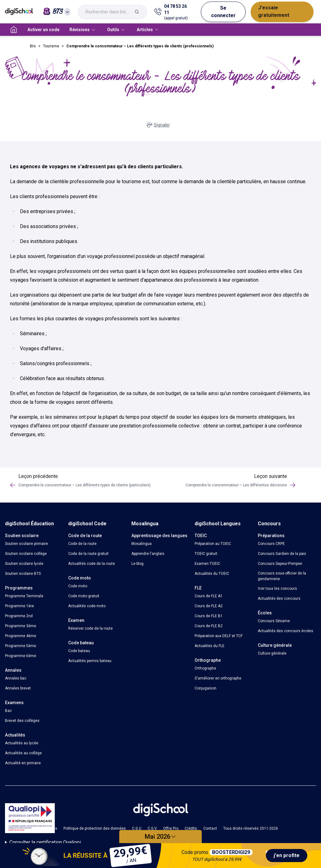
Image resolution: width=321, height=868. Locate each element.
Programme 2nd (19, 616)
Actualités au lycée (22, 743)
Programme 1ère (19, 606)
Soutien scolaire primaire (26, 544)
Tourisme (51, 46)
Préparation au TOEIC (213, 544)
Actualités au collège (23, 753)
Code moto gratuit (84, 596)
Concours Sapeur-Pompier (280, 564)
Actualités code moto (87, 606)
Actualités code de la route (92, 564)
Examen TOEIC (207, 564)
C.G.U (137, 828)
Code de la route (82, 544)
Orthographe (205, 668)
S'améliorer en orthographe (218, 678)
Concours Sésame (274, 621)
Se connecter (223, 12)
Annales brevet (18, 688)
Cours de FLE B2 (209, 626)
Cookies (50, 828)
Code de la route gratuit (88, 554)
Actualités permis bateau (90, 661)
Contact (210, 828)
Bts (33, 46)
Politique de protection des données (95, 828)
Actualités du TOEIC (212, 574)
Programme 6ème (21, 656)
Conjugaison (205, 688)
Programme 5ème (21, 646)
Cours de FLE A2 (209, 606)
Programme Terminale (24, 596)
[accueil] (14, 30)
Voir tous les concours (277, 589)
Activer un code (43, 30)
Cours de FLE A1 (209, 596)
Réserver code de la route (90, 628)
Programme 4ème (21, 636)
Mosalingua (142, 544)
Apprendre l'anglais (148, 554)
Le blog (137, 564)
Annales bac (16, 678)
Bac (8, 711)
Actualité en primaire (23, 763)
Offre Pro (171, 828)
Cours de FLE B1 (209, 616)
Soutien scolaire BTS (23, 574)
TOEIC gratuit (206, 554)
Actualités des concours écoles (286, 631)
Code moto (78, 586)
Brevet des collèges (22, 721)
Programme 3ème (21, 626)
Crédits (191, 828)
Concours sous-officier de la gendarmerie (282, 576)
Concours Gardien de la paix (282, 554)
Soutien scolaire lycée (24, 564)
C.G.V (152, 828)
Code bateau (79, 651)
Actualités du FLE (210, 646)
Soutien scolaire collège (26, 554)
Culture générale (272, 653)
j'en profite (287, 855)
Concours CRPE (271, 544)
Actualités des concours (279, 599)
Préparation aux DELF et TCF (219, 636)
